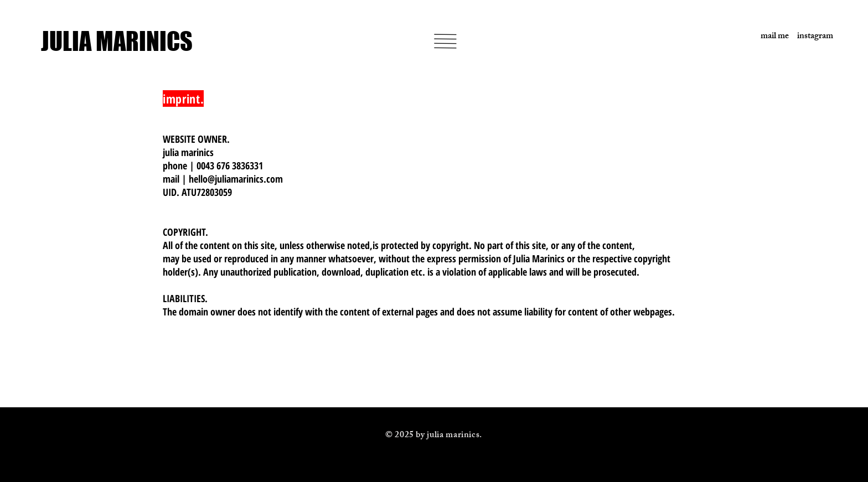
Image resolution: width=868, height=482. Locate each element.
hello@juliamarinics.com (236, 179)
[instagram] (811, 37)
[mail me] (767, 37)
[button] (445, 41)
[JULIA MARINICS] (126, 41)
